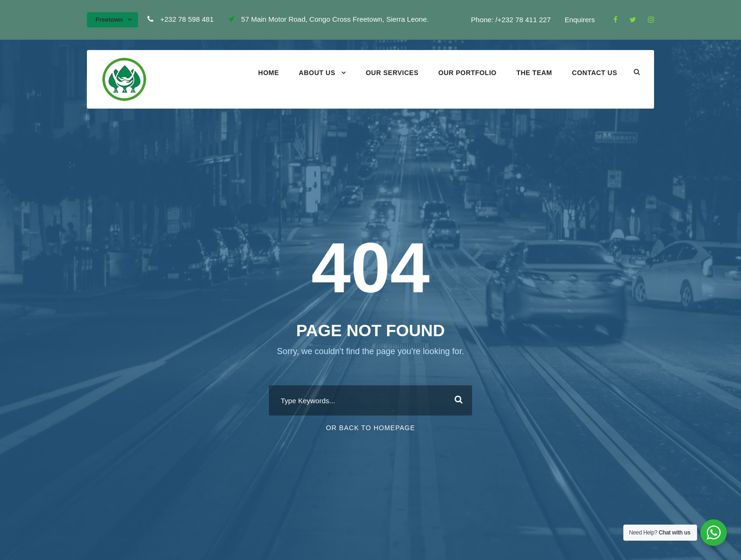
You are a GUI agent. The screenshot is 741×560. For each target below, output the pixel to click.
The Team (534, 73)
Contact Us (595, 73)
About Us (317, 73)
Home (268, 73)
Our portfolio (468, 73)
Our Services (392, 73)
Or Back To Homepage (371, 428)
